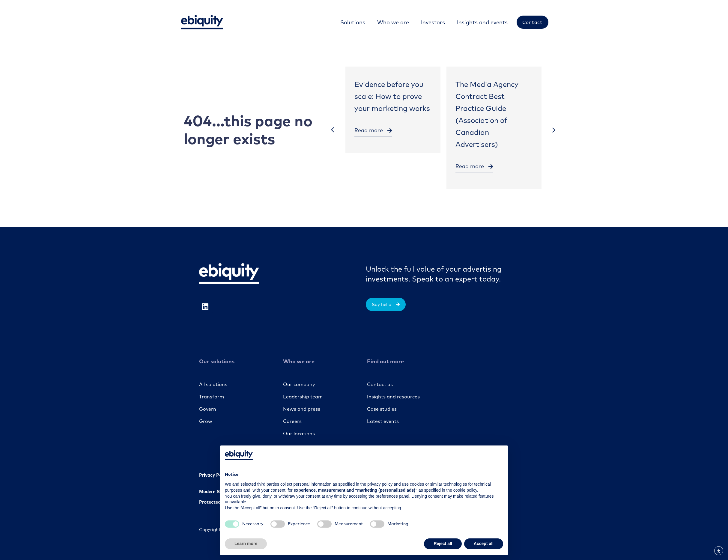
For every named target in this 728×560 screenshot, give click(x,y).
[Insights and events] (482, 22)
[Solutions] (352, 22)
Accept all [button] (484, 544)
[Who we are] (393, 22)
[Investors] (433, 22)
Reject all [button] (443, 544)
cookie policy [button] (465, 490)
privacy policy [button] (380, 484)
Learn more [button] (246, 544)
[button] (333, 130)
